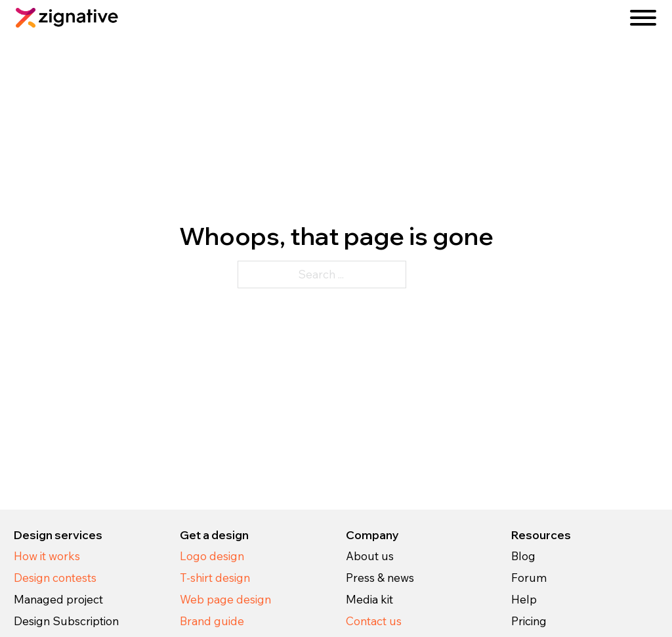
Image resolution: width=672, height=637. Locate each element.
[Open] (643, 18)
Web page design (225, 599)
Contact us (374, 621)
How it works (47, 556)
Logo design (212, 556)
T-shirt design (215, 578)
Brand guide (212, 621)
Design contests (55, 578)
